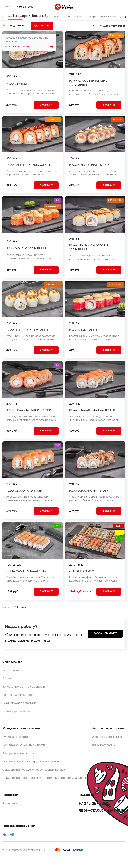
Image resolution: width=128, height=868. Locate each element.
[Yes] (42, 26)
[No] (17, 26)
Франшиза (10, 803)
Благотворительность (16, 711)
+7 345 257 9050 (24, 7)
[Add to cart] (46, 105)
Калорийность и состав (18, 753)
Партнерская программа (20, 703)
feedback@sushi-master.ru (102, 811)
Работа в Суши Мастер (18, 695)
